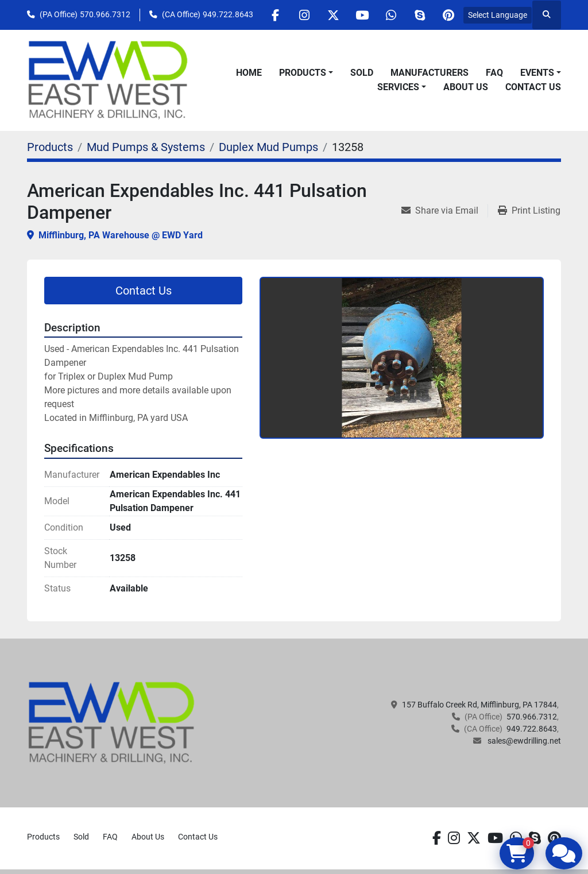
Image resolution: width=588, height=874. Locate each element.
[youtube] (361, 15)
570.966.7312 (105, 14)
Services (398, 87)
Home (249, 73)
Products (303, 73)
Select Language (498, 15)
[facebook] (273, 15)
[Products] (50, 147)
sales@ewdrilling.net (523, 741)
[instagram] (302, 15)
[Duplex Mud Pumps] (268, 147)
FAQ (494, 73)
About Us (466, 87)
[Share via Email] (444, 211)
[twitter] (331, 15)
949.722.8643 (228, 14)
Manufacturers (430, 73)
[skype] (419, 15)
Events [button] (537, 73)
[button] (306, 73)
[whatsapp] (390, 15)
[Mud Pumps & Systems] (146, 147)
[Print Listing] (529, 211)
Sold (362, 73)
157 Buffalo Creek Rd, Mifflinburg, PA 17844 (479, 705)
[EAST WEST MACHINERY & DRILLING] (112, 722)
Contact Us (533, 87)
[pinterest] (448, 15)
